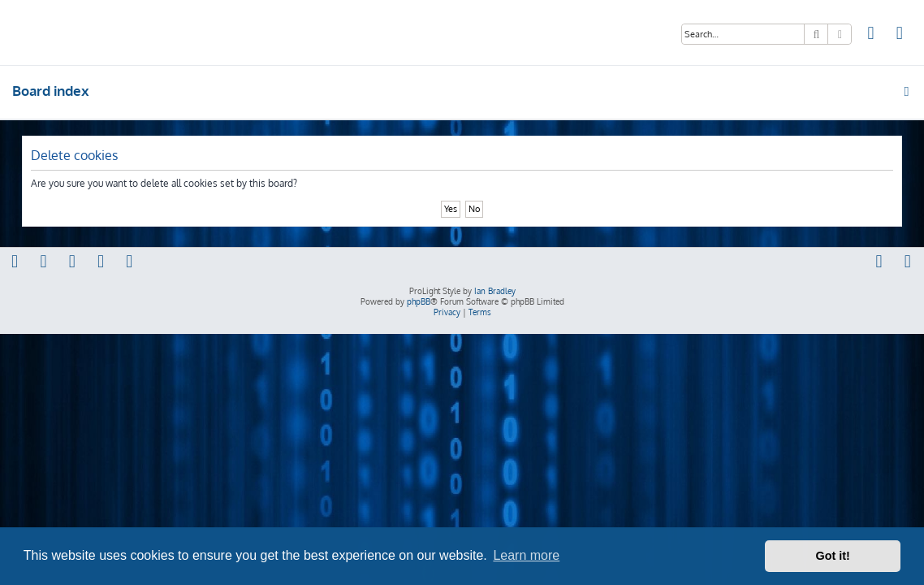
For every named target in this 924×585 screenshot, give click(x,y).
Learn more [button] (526, 555)
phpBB (419, 301)
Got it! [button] (833, 556)
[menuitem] (871, 35)
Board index (51, 91)
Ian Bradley (495, 291)
